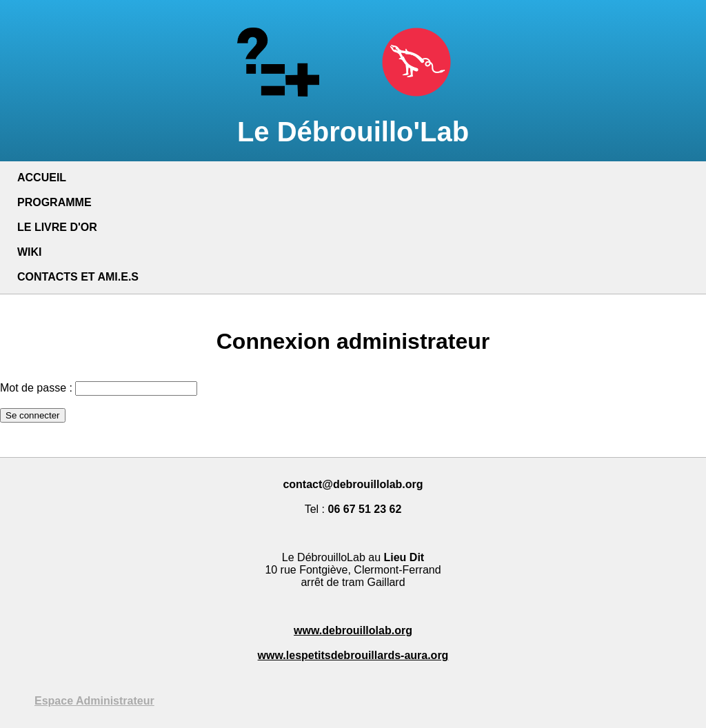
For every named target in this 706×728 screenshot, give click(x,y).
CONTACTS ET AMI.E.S (78, 277)
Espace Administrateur (94, 701)
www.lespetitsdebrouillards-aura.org (353, 655)
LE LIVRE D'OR (57, 227)
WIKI (30, 252)
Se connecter (33, 415)
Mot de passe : (36, 388)
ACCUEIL (42, 178)
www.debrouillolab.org (353, 630)
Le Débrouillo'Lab (353, 116)
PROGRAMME (54, 202)
